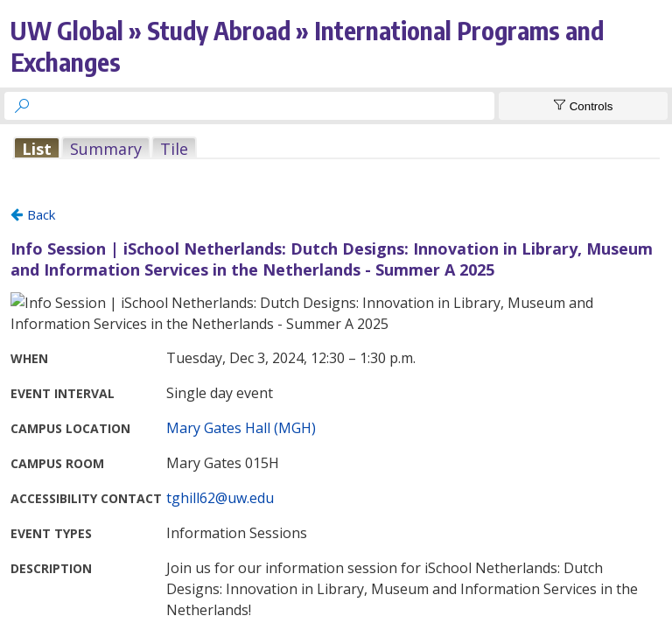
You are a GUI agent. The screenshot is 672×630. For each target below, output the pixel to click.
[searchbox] (265, 106)
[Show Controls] (583, 106)
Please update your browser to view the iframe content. (336, 148)
